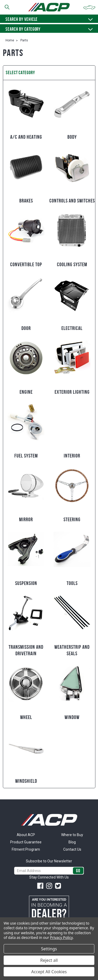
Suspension (26, 583)
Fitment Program (26, 849)
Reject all (49, 960)
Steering (72, 519)
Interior (72, 456)
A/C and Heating (26, 137)
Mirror (26, 519)
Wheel (26, 717)
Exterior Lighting (72, 392)
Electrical (72, 328)
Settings (49, 949)
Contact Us (72, 849)
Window (72, 717)
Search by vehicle (49, 19)
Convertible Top (26, 264)
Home (10, 40)
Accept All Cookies (49, 972)
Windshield (26, 781)
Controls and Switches (72, 201)
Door (26, 328)
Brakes (26, 201)
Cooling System (72, 264)
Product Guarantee (26, 842)
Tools (72, 583)
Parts (24, 40)
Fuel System (26, 456)
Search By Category (49, 29)
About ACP (26, 835)
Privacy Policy (61, 937)
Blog (72, 842)
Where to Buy (72, 835)
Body (72, 137)
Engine (26, 392)
